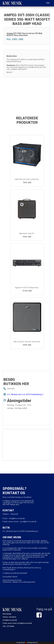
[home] (12, 3)
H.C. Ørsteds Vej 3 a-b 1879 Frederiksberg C (25, 394)
